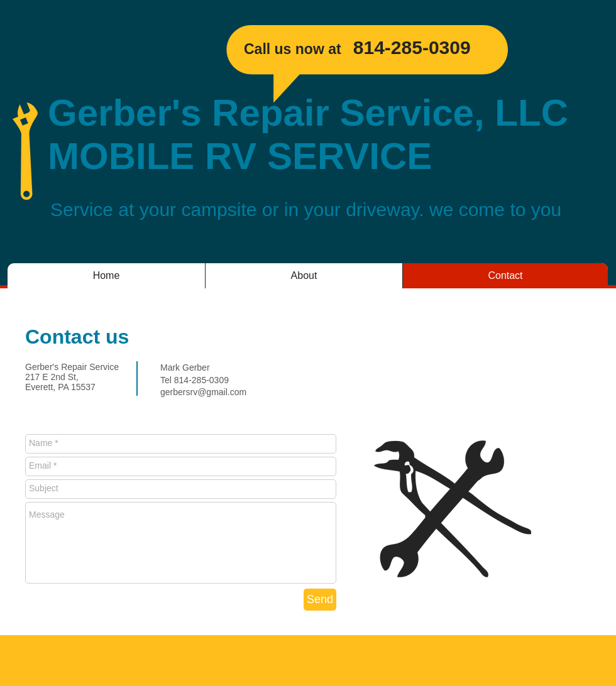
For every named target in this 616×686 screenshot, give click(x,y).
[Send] (320, 600)
